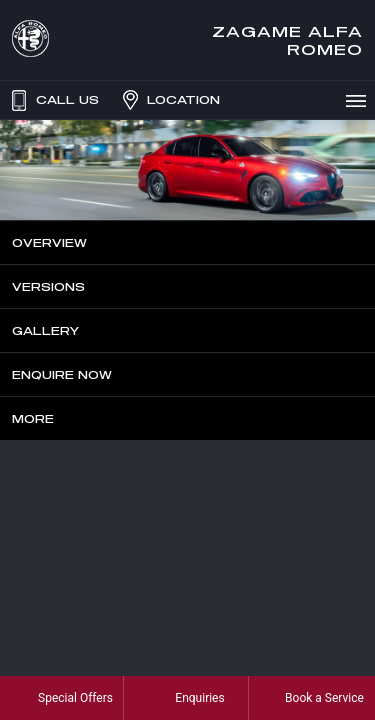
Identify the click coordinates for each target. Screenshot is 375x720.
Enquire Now (62, 374)
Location (169, 100)
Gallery (45, 330)
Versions (48, 286)
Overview (49, 242)
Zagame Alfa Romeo (287, 40)
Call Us (53, 100)
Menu (359, 100)
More (33, 418)
